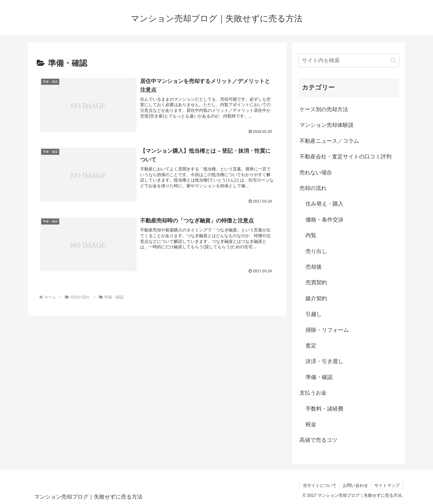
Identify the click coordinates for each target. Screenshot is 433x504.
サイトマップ (387, 485)
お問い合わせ (355, 485)
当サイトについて (320, 485)
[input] (349, 61)
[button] (393, 61)
